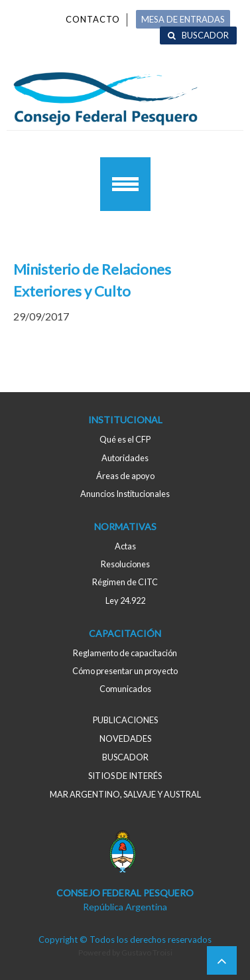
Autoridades (125, 458)
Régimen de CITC (125, 582)
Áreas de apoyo (125, 476)
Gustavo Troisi (147, 952)
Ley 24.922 (125, 600)
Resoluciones (125, 564)
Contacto (93, 19)
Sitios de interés (125, 776)
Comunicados (125, 689)
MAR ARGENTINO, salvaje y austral (125, 794)
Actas (125, 546)
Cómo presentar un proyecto (125, 671)
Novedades (125, 738)
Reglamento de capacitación (125, 653)
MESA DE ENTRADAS (183, 19)
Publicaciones (125, 720)
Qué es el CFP (125, 439)
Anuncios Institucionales (125, 494)
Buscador (205, 35)
